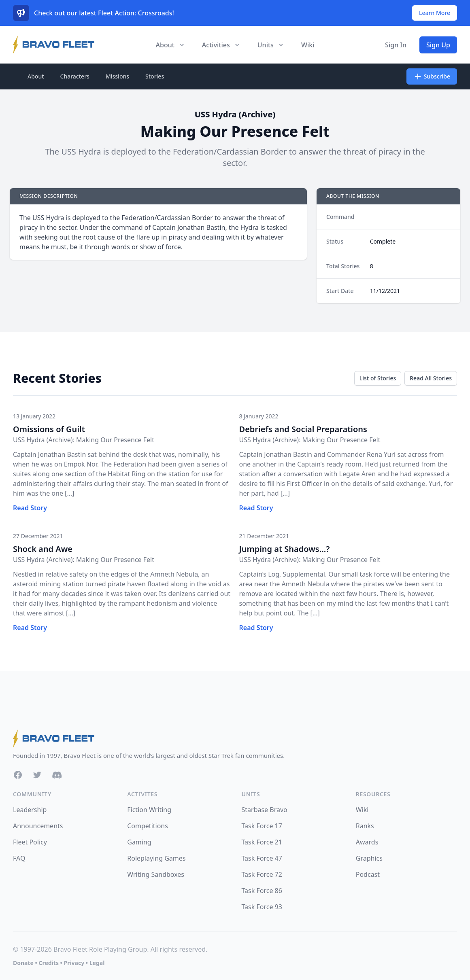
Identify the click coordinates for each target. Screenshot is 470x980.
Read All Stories (431, 378)
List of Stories (378, 378)
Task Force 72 (262, 874)
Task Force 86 (262, 891)
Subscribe (432, 76)
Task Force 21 (262, 842)
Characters (75, 76)
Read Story (30, 508)
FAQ (19, 858)
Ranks (365, 826)
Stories (155, 76)
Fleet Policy (30, 842)
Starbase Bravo (265, 810)
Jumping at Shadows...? (285, 549)
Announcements (38, 826)
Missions (117, 76)
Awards (367, 842)
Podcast (368, 874)
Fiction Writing (149, 810)
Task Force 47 (262, 858)
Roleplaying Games (156, 858)
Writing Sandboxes (156, 874)
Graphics (369, 858)
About (36, 76)
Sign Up (438, 45)
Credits (48, 963)
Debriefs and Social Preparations (303, 429)
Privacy (74, 963)
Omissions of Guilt (49, 429)
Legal (97, 963)
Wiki (308, 45)
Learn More (435, 13)
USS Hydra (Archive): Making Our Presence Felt (84, 440)
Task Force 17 (262, 826)
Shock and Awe (43, 549)
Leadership (30, 810)
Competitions (148, 826)
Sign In (396, 45)
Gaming (139, 842)
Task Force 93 (262, 907)
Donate (23, 963)
